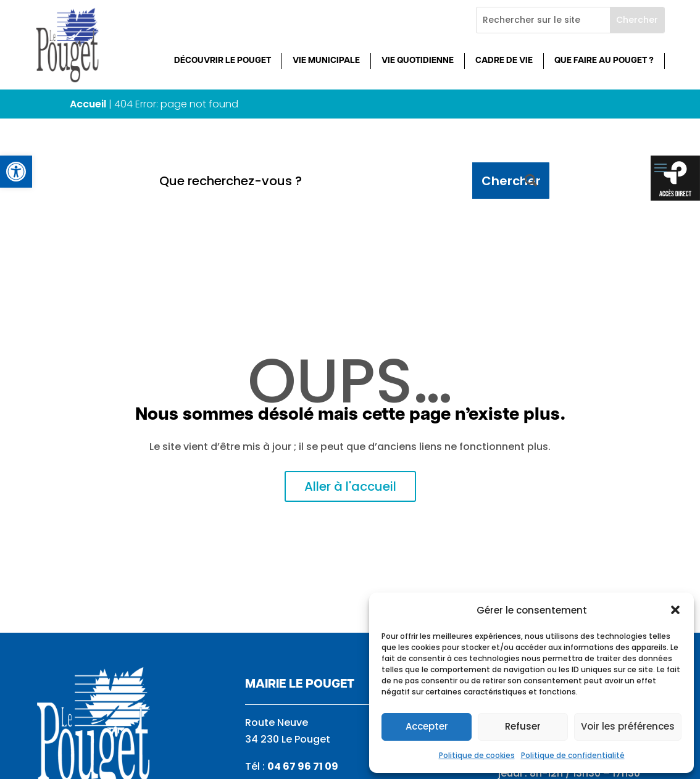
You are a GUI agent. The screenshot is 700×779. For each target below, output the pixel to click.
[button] (675, 610)
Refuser (523, 726)
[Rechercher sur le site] (543, 20)
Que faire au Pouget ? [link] (604, 61)
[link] (16, 172)
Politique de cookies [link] (477, 755)
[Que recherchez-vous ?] (311, 181)
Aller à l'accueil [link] (350, 486)
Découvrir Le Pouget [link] (223, 61)
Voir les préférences (628, 726)
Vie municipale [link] (326, 61)
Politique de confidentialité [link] (573, 755)
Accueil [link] (88, 104)
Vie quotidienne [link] (418, 61)
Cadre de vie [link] (504, 61)
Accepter (427, 726)
